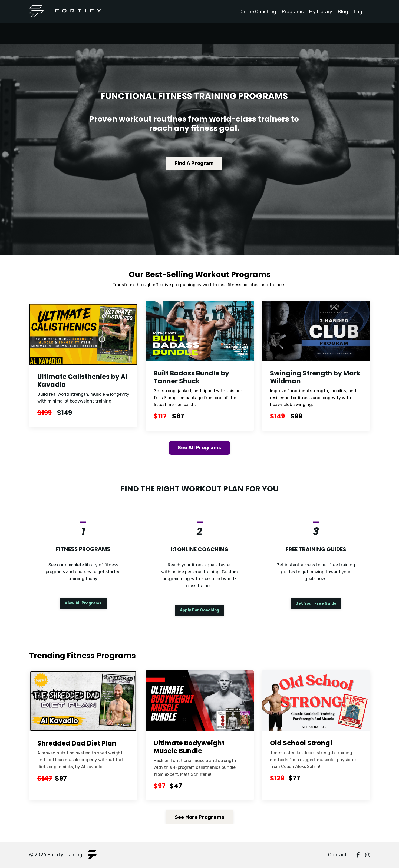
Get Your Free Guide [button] (316, 603)
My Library (320, 12)
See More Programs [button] (199, 817)
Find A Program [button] (194, 163)
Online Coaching (258, 12)
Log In (360, 12)
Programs (292, 12)
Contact (337, 855)
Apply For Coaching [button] (200, 610)
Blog (343, 12)
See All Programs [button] (199, 447)
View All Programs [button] (83, 603)
